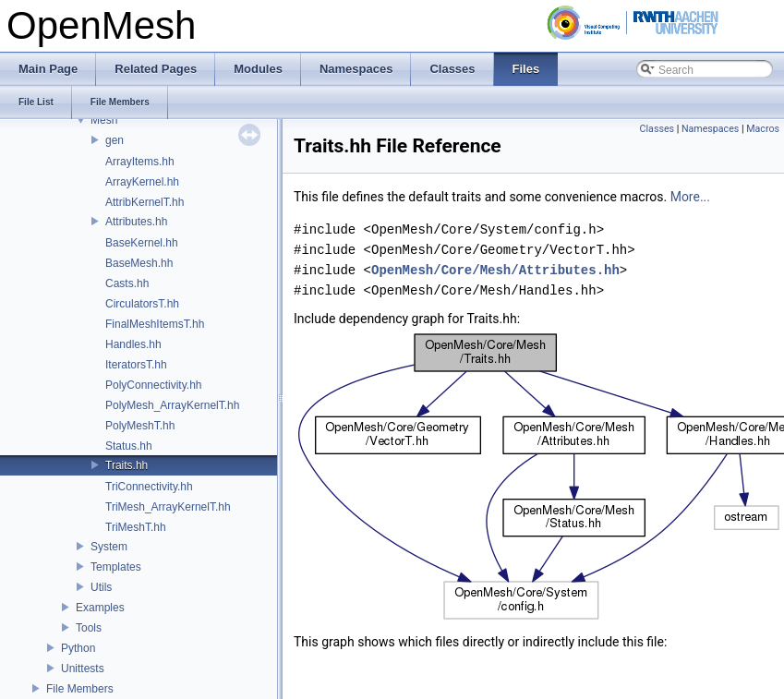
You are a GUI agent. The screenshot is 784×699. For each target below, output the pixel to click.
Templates (116, 567)
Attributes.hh (136, 222)
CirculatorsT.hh (142, 304)
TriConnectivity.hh (149, 487)
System (109, 547)
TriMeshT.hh (136, 527)
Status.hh (129, 446)
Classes (657, 129)
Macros (763, 129)
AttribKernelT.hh (145, 202)
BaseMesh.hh (139, 263)
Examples (100, 608)
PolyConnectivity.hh (154, 385)
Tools (89, 628)
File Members (80, 689)
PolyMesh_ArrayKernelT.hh (172, 405)
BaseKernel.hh (142, 243)
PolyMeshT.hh (140, 426)
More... (690, 197)
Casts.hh (127, 283)
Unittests (83, 669)
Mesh (104, 120)
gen (115, 140)
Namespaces (710, 129)
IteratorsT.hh (136, 365)
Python (78, 648)
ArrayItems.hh (140, 162)
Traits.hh (127, 465)
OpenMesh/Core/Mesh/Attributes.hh (495, 270)
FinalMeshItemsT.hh (155, 324)
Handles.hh (133, 344)
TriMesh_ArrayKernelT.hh (168, 507)
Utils (101, 587)
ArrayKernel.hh (142, 182)
